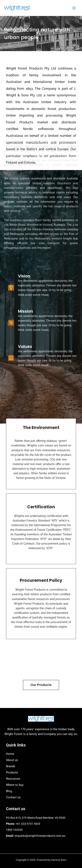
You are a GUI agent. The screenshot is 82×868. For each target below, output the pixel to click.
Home (10, 754)
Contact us (13, 797)
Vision (24, 243)
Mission (25, 278)
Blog (9, 791)
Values (25, 313)
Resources (13, 779)
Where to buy (15, 785)
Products (12, 772)
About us (12, 760)
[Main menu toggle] (74, 8)
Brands (11, 766)
